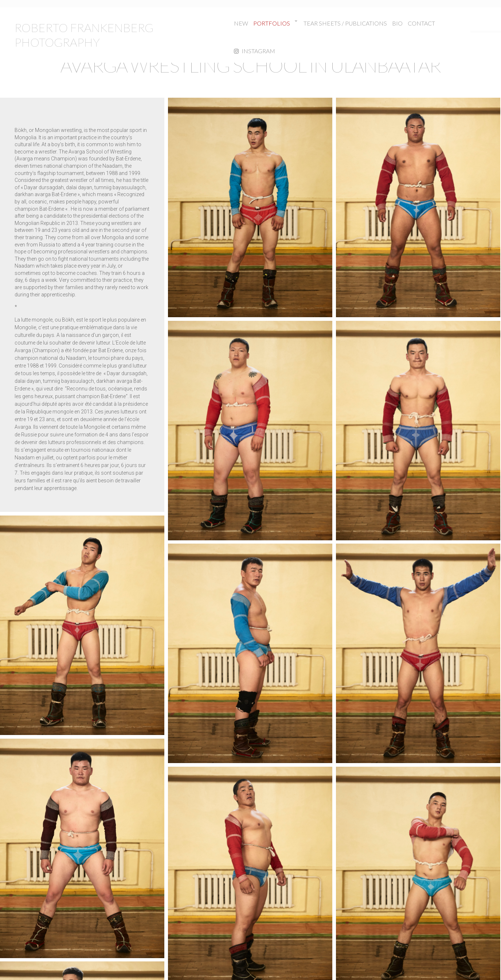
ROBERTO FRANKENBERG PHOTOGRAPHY (84, 35)
